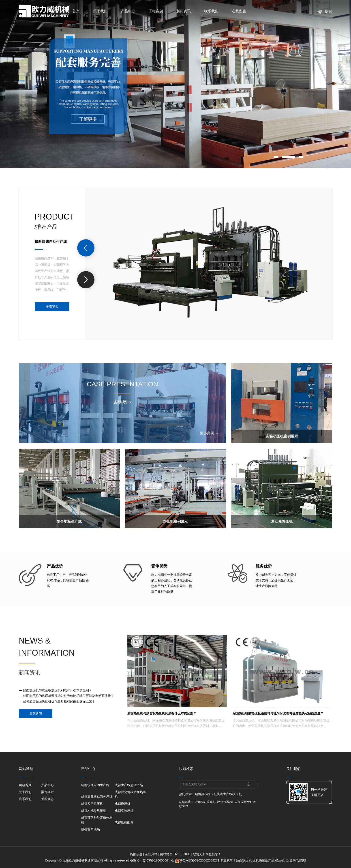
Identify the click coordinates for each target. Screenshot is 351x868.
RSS (178, 854)
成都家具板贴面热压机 (97, 797)
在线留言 (239, 11)
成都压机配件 (124, 822)
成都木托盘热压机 (94, 811)
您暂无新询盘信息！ (207, 854)
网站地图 (166, 854)
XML (187, 854)
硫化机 (211, 802)
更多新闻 (36, 713)
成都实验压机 (124, 811)
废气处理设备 (225, 802)
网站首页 (25, 785)
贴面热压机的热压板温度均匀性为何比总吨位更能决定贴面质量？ (68, 696)
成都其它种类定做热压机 (97, 820)
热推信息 (136, 854)
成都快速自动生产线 (95, 785)
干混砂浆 (200, 802)
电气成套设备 (243, 802)
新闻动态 (47, 799)
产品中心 (128, 11)
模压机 (237, 794)
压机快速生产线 (221, 794)
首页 (76, 11)
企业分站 (151, 854)
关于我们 (100, 11)
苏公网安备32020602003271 (198, 860)
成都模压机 (122, 804)
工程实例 (156, 11)
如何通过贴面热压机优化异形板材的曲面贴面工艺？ (59, 701)
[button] (276, 157)
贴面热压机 (203, 794)
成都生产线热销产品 (129, 785)
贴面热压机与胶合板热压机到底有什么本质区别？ (58, 690)
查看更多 (52, 307)
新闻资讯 (184, 11)
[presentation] (86, 248)
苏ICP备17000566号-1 (158, 860)
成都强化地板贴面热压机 (130, 794)
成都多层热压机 (92, 804)
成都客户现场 (90, 829)
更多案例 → (209, 433)
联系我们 (211, 11)
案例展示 (47, 792)
